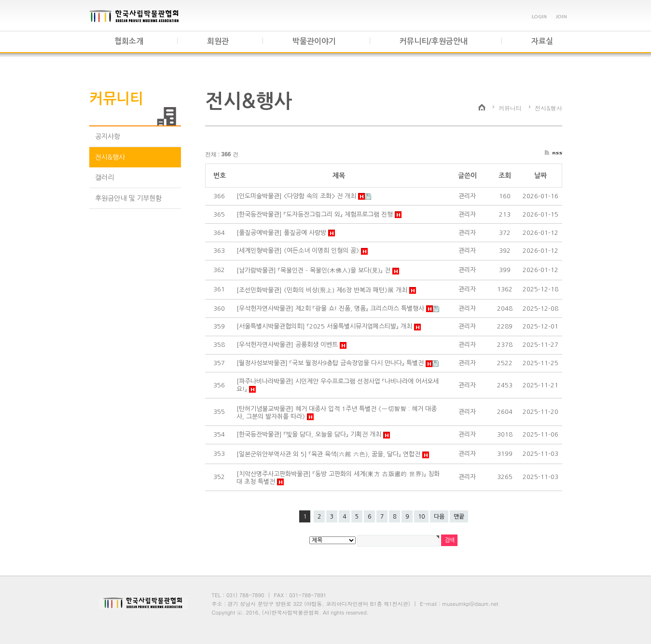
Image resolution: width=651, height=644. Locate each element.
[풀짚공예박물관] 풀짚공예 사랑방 (282, 233)
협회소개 (129, 41)
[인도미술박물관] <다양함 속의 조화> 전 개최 (297, 196)
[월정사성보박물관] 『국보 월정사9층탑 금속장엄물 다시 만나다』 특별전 (331, 363)
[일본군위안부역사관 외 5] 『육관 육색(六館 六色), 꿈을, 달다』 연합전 (329, 454)
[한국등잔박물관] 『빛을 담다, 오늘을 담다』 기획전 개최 (310, 434)
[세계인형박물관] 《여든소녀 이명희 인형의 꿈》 (299, 251)
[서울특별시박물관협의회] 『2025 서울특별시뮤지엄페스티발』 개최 (325, 326)
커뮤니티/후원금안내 (434, 41)
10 (421, 517)
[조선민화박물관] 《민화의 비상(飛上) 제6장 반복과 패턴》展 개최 (323, 290)
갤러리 (104, 178)
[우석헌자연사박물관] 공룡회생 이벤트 (288, 345)
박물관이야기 (314, 41)
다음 (439, 517)
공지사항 (108, 137)
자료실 (542, 41)
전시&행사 (110, 157)
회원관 (218, 41)
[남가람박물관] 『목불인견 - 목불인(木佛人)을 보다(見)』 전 (314, 270)
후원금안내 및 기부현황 (128, 198)
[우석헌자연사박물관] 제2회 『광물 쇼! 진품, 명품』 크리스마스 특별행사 (331, 308)
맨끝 (459, 517)
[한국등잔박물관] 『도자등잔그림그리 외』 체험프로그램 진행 (316, 214)
